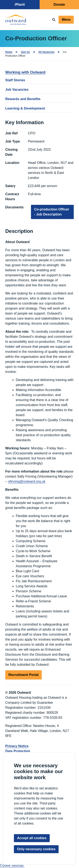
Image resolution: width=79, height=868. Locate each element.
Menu (66, 20)
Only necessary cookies (36, 849)
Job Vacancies (17, 90)
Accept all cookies (32, 838)
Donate (59, 4)
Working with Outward (25, 72)
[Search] (54, 20)
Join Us (25, 52)
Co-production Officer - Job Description (52, 212)
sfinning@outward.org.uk (27, 481)
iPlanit (20, 4)
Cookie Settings (12, 865)
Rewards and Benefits (23, 99)
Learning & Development (25, 108)
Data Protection (18, 751)
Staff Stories (15, 80)
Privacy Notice (17, 746)
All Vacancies (46, 52)
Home (9, 52)
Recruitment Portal (23, 675)
